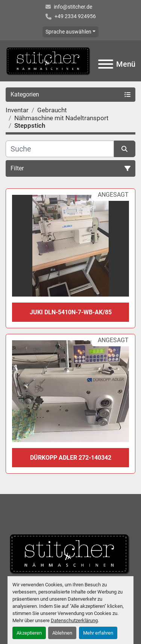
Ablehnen (62, 633)
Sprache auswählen (68, 32)
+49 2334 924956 (75, 16)
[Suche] (60, 149)
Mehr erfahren (98, 633)
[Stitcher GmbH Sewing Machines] (70, 553)
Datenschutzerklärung (74, 620)
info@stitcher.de (73, 7)
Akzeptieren (29, 633)
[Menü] (106, 64)
